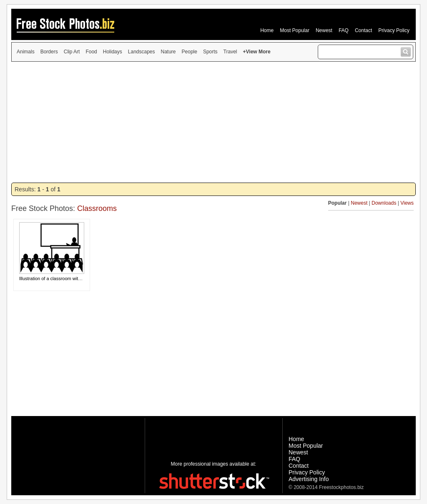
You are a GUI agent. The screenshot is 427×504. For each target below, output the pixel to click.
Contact (363, 30)
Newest (324, 30)
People (190, 52)
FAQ (344, 30)
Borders (49, 52)
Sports (210, 52)
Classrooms (97, 208)
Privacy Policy (394, 30)
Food (91, 52)
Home (267, 30)
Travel (230, 52)
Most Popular (295, 30)
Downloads (384, 203)
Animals (26, 52)
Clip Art (72, 52)
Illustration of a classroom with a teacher (60, 278)
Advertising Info (309, 479)
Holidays (113, 52)
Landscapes (142, 52)
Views (407, 203)
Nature (168, 52)
